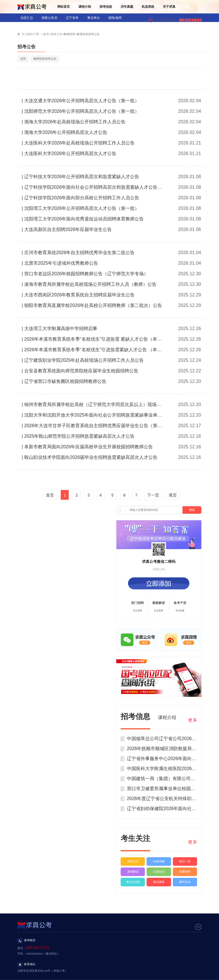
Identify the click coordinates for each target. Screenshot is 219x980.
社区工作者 (53, 35)
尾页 (173, 495)
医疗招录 (73, 26)
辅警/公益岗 (29, 35)
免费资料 (185, 872)
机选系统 (148, 7)
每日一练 (185, 861)
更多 (192, 720)
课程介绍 (85, 7)
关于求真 (169, 7)
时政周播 (159, 861)
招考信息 (106, 7)
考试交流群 (133, 882)
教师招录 (52, 26)
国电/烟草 (115, 18)
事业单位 (94, 18)
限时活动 (185, 882)
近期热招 (159, 872)
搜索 (192, 510)
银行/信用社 (29, 26)
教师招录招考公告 (88, 34)
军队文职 (94, 26)
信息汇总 (27, 18)
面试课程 (159, 882)
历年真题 (127, 7)
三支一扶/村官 (119, 26)
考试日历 (133, 861)
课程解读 (133, 872)
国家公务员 (49, 18)
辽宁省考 (72, 18)
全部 (23, 59)
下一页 (153, 495)
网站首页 (64, 7)
